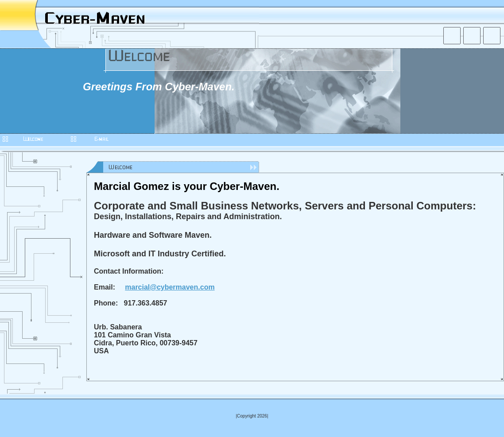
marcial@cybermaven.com (170, 287)
